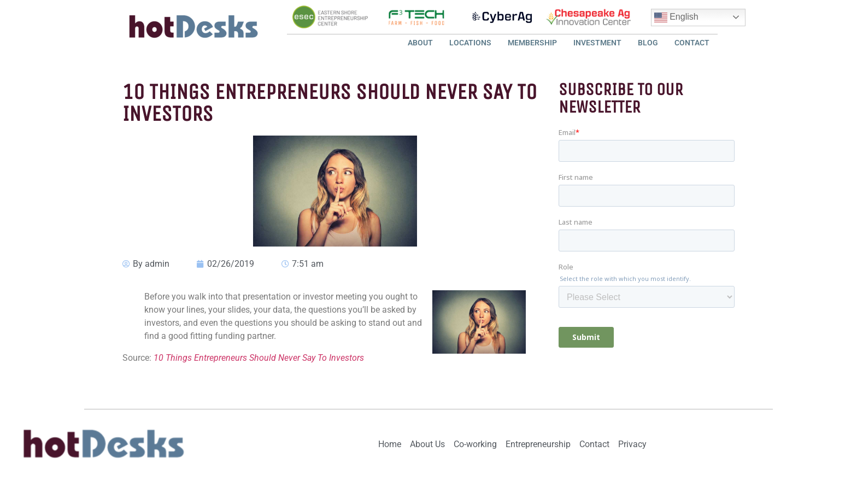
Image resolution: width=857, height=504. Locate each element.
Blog (648, 43)
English (676, 17)
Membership (532, 43)
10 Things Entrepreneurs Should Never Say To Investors (259, 358)
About (420, 43)
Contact (692, 43)
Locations (470, 43)
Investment (597, 43)
